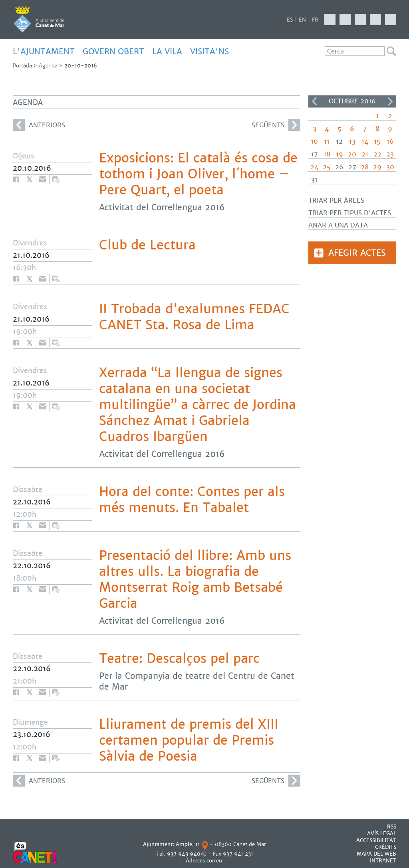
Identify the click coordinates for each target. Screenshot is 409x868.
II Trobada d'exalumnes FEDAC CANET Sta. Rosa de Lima (194, 317)
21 (365, 154)
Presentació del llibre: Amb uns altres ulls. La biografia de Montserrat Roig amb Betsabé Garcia (195, 579)
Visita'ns (209, 51)
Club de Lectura (147, 245)
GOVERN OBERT (113, 51)
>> (390, 101)
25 (327, 167)
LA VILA (167, 51)
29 (377, 167)
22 (377, 154)
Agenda (48, 66)
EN (302, 20)
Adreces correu (205, 861)
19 (340, 154)
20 (352, 154)
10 (314, 141)
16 (390, 141)
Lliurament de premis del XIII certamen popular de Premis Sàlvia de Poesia (189, 740)
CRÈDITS (386, 847)
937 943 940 (184, 854)
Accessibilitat (376, 840)
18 (327, 154)
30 (390, 167)
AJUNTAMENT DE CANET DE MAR (39, 19)
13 (352, 141)
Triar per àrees (336, 201)
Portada (22, 66)
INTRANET (383, 861)
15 (377, 141)
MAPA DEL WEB (376, 854)
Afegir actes (357, 253)
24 (314, 167)
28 (365, 167)
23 (390, 154)
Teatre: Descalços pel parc (179, 658)
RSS (392, 827)
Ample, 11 (188, 844)
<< (314, 101)
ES (290, 20)
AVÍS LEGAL (382, 833)
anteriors (39, 125)
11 (327, 141)
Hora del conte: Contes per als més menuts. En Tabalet (192, 500)
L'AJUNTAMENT (44, 51)
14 (365, 141)
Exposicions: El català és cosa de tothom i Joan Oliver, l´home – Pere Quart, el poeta (198, 174)
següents (276, 125)
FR (315, 20)
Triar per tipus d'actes (350, 213)
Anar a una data (338, 225)
